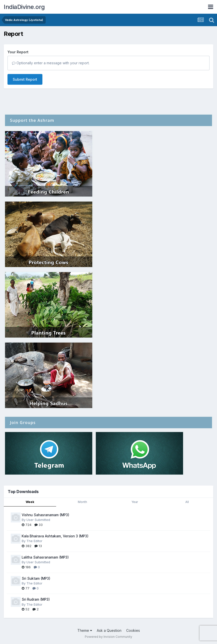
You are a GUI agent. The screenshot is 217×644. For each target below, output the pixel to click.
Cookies (133, 630)
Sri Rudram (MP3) (36, 599)
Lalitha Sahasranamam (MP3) (45, 557)
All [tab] (187, 502)
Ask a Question (109, 630)
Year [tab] (135, 502)
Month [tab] (82, 502)
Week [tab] (30, 502)
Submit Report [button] (25, 79)
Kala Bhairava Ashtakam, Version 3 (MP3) (55, 536)
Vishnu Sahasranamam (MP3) (46, 515)
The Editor (34, 541)
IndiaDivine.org (24, 7)
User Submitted (38, 520)
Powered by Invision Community (108, 637)
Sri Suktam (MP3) (36, 578)
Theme (85, 630)
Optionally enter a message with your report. (51, 63)
